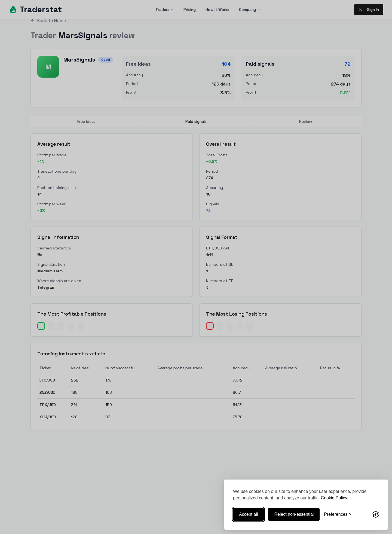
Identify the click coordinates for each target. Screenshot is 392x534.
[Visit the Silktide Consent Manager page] (376, 514)
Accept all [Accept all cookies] (248, 514)
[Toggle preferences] (338, 514)
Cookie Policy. (335, 498)
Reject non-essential (294, 514)
